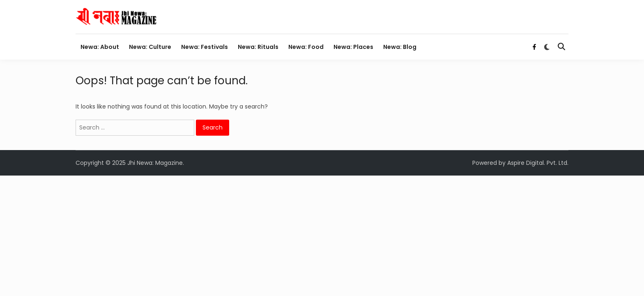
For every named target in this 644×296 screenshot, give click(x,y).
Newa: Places (353, 47)
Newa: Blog (400, 47)
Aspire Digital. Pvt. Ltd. (538, 163)
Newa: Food (306, 47)
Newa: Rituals (258, 47)
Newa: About (100, 47)
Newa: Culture (150, 47)
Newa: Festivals (205, 47)
